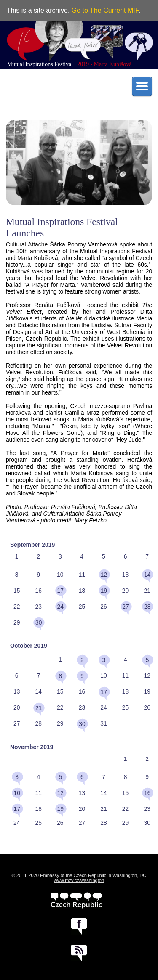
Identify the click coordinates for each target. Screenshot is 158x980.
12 (104, 575)
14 (147, 575)
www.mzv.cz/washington (79, 880)
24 (60, 607)
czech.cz (76, 901)
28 (147, 607)
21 (39, 708)
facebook (79, 927)
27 (125, 607)
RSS (79, 953)
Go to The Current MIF (105, 10)
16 (147, 793)
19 (104, 591)
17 (60, 591)
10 (17, 793)
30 (39, 622)
